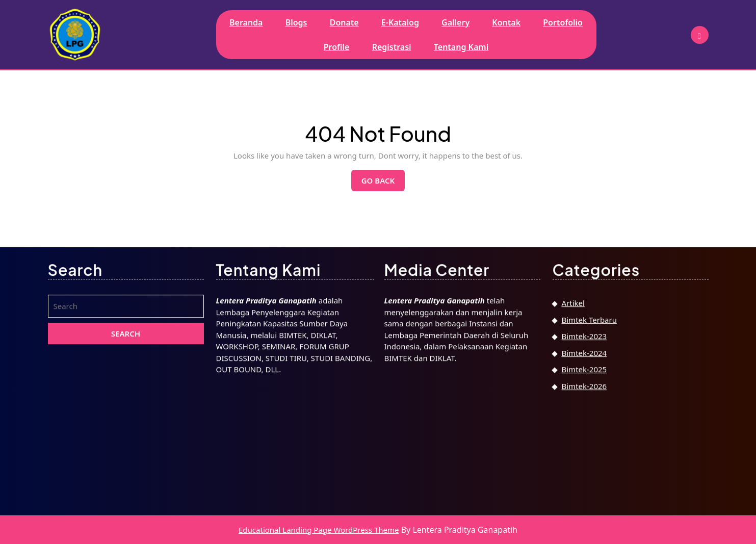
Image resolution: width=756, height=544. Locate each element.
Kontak (506, 22)
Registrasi (392, 47)
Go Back (383, 183)
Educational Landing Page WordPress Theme (319, 530)
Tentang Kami (461, 47)
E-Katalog (400, 22)
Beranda (246, 22)
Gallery (455, 22)
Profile (337, 47)
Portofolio (563, 22)
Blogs (296, 22)
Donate (344, 22)
